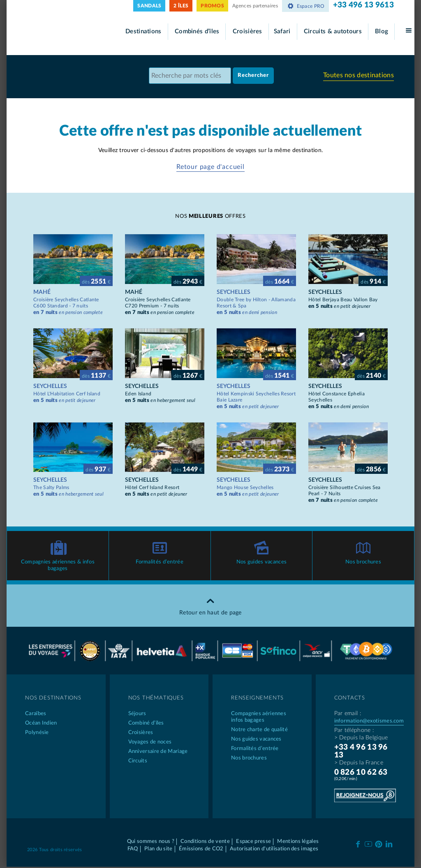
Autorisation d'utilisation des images (274, 850)
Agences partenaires (255, 6)
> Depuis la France (359, 764)
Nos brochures (363, 563)
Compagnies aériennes (262, 718)
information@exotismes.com (369, 722)
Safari (282, 31)
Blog (382, 31)
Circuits (138, 762)
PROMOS (212, 6)
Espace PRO (305, 6)
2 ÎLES (181, 6)
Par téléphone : (354, 731)
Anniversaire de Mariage (158, 752)
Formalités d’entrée (160, 563)
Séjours (137, 714)
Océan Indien (41, 724)
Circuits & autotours (333, 31)
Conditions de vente (205, 842)
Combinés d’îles (197, 31)
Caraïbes (36, 714)
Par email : (348, 714)
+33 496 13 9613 (364, 5)
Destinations (143, 31)
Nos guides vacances (262, 563)
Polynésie (37, 733)
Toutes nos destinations (359, 76)
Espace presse (253, 842)
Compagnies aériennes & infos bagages (58, 566)
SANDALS (149, 6)
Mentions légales (298, 842)
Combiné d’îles (146, 724)
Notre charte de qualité (259, 731)
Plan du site (158, 850)
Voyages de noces (150, 743)
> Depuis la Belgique (361, 739)
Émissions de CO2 (201, 850)
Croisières (248, 31)
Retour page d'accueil (210, 167)
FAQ (133, 850)
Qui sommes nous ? (151, 842)
